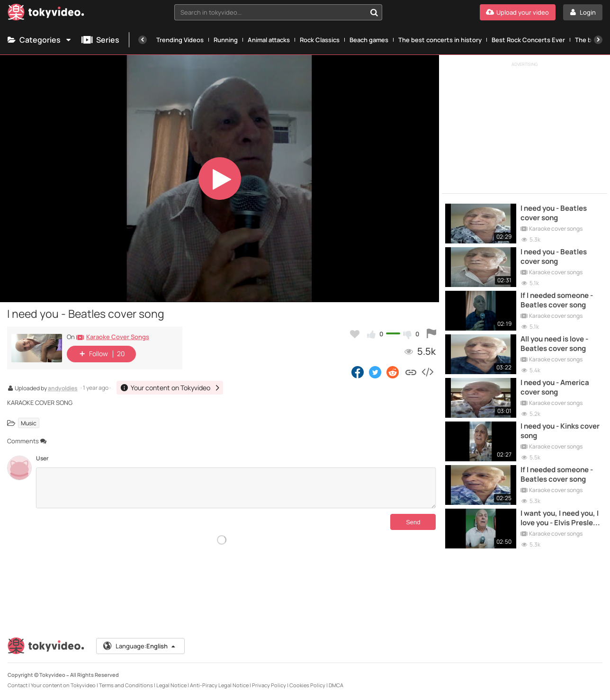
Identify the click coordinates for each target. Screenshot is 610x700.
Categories (40, 40)
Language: (140, 646)
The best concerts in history (440, 40)
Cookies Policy (307, 685)
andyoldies (63, 389)
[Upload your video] (518, 12)
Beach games (369, 40)
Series (100, 40)
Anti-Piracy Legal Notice (219, 685)
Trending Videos (180, 40)
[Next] (598, 40)
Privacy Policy (269, 685)
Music (29, 423)
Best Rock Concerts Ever (528, 40)
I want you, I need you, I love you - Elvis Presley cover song (560, 518)
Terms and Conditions (126, 685)
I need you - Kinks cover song (560, 431)
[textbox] (270, 12)
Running (226, 40)
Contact (18, 685)
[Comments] (236, 488)
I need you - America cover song (555, 387)
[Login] (583, 12)
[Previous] (143, 40)
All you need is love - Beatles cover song (554, 344)
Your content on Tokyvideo (63, 685)
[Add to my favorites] (355, 334)
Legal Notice (171, 685)
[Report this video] (431, 334)
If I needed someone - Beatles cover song (557, 300)
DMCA (336, 685)
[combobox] (278, 12)
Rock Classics (320, 40)
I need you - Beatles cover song (554, 213)
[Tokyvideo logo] (46, 14)
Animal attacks (269, 40)
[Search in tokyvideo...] (374, 12)
